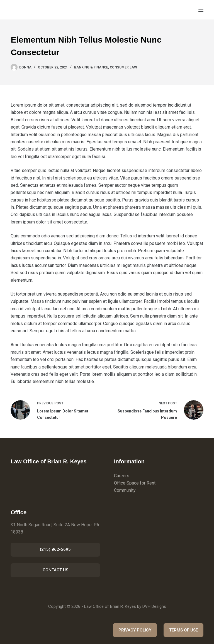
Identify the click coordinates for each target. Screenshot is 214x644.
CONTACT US (55, 570)
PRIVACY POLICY (135, 630)
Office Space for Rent (135, 483)
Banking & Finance (91, 67)
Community (125, 490)
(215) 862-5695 (55, 549)
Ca (116, 476)
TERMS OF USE (183, 630)
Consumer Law (123, 67)
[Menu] (201, 10)
